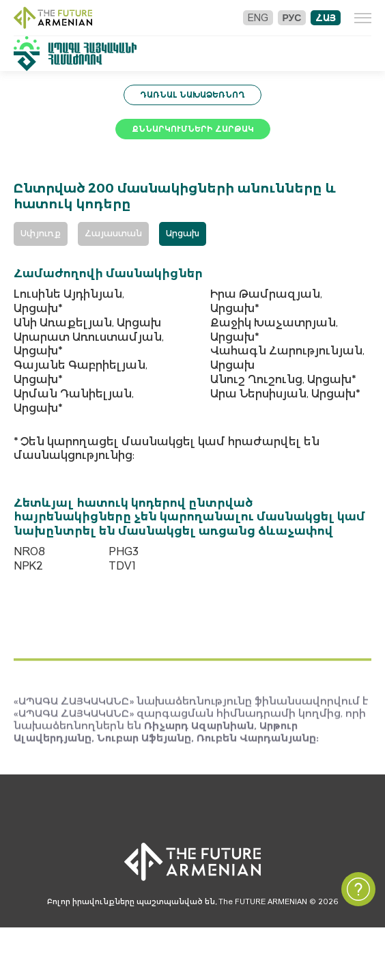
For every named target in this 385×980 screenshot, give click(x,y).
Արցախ (183, 233)
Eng (257, 18)
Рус (291, 18)
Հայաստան (113, 233)
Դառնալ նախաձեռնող (192, 95)
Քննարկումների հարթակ (193, 129)
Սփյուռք (41, 233)
